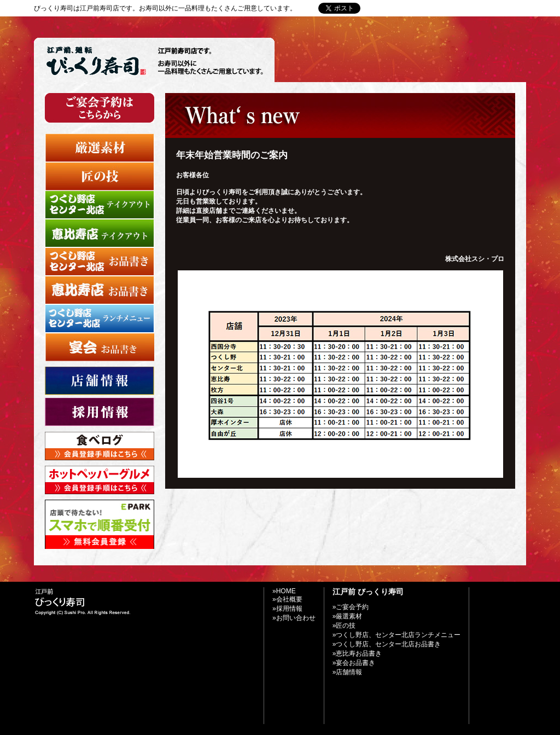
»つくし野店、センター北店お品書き (387, 644)
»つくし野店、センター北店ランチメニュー (397, 635)
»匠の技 (344, 626)
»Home (383, 8)
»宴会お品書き (354, 663)
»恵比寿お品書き (357, 653)
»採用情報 (287, 609)
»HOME (284, 591)
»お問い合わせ (425, 8)
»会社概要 (287, 599)
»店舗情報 (348, 672)
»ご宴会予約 (351, 607)
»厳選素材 (348, 616)
